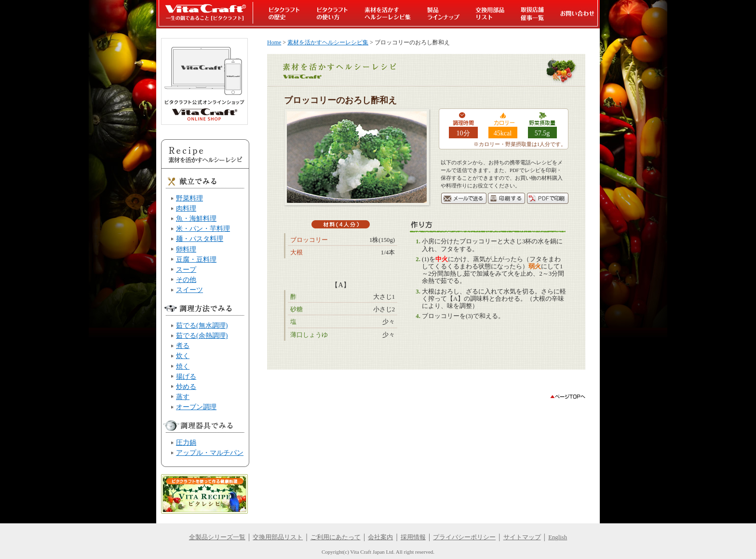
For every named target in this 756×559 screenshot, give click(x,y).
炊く (183, 356)
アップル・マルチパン (210, 453)
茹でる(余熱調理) (202, 335)
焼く (183, 366)
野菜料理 (189, 198)
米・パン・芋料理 (203, 228)
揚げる (186, 376)
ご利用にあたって (336, 537)
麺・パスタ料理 (200, 239)
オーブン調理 (196, 407)
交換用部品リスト (278, 537)
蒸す (183, 397)
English (558, 537)
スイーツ (189, 290)
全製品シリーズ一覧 (217, 537)
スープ (186, 269)
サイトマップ (522, 537)
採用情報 (413, 537)
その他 (186, 279)
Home (274, 42)
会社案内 (380, 537)
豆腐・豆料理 (196, 259)
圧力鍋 (186, 442)
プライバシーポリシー (464, 537)
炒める (186, 386)
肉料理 (186, 208)
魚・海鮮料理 (196, 218)
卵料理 (186, 249)
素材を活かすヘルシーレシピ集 (328, 42)
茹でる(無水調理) (202, 325)
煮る (183, 346)
